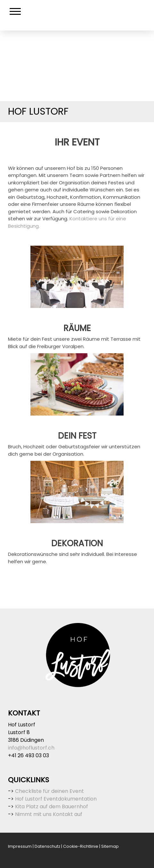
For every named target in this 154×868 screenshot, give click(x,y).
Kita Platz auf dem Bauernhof (52, 807)
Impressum (20, 846)
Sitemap (110, 846)
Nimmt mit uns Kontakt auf (49, 814)
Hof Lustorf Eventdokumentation (56, 799)
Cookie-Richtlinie (81, 846)
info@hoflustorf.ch (31, 748)
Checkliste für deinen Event (49, 791)
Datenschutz (47, 846)
